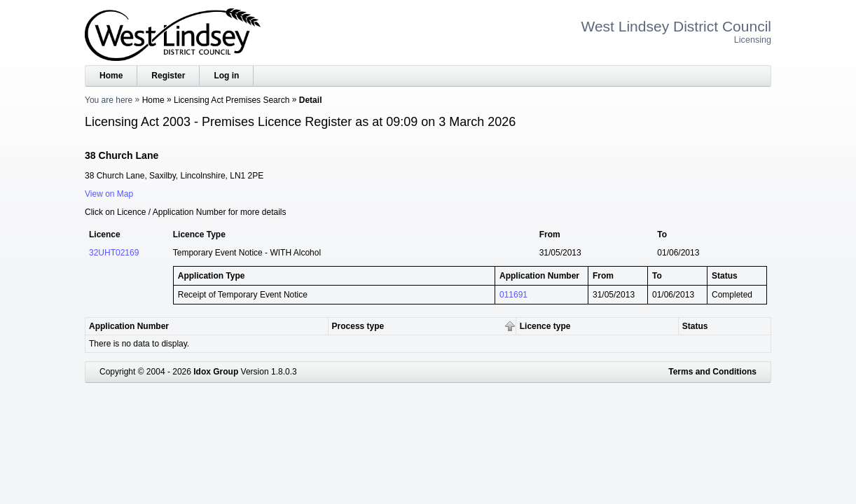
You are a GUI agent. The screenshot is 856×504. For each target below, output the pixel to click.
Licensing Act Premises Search (232, 100)
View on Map (109, 194)
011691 (513, 295)
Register (168, 76)
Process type (358, 326)
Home (111, 76)
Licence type (545, 326)
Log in (226, 76)
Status (695, 326)
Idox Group (216, 372)
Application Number (129, 326)
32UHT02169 (114, 253)
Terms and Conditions (712, 372)
